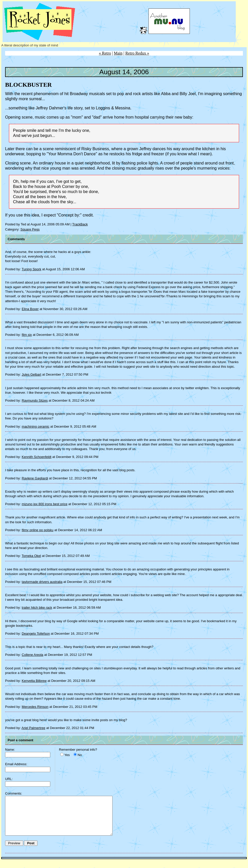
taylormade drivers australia (42, 582)
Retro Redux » (137, 53)
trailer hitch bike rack (37, 608)
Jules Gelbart (32, 374)
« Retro (105, 53)
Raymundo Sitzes (35, 400)
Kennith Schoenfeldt (36, 457)
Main (118, 53)
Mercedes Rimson (35, 707)
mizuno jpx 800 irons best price (45, 504)
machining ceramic (35, 426)
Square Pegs (30, 229)
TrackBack (80, 224)
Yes (67, 755)
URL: (9, 779)
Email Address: (16, 764)
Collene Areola (33, 655)
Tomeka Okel (31, 556)
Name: (10, 750)
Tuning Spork (32, 269)
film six (27, 335)
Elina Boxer (30, 309)
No (80, 755)
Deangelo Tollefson (36, 634)
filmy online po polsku (38, 530)
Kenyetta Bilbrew (34, 681)
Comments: (14, 793)
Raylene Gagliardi (35, 478)
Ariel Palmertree (33, 728)
